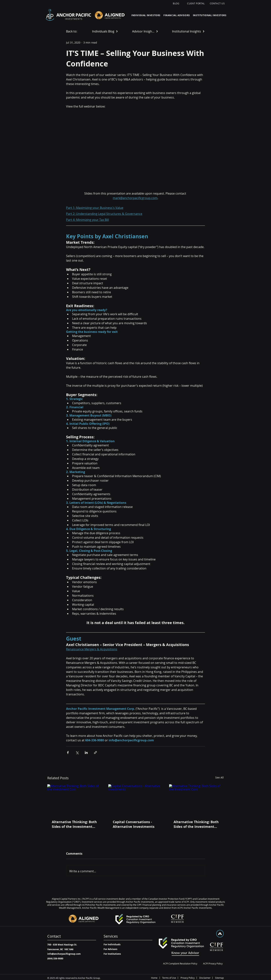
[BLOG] (177, 3)
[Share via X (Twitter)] (77, 752)
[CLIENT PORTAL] (196, 3)
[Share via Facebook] (68, 752)
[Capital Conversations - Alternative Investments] (136, 800)
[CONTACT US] (218, 3)
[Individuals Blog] (105, 31)
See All (219, 777)
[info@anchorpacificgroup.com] (64, 954)
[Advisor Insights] (145, 31)
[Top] (220, 934)
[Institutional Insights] (189, 31)
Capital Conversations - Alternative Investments (134, 824)
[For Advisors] (113, 949)
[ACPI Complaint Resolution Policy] (180, 964)
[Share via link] (95, 752)
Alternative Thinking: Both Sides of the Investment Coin (74, 824)
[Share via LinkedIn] (86, 752)
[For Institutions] (113, 954)
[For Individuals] (113, 945)
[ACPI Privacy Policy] (213, 964)
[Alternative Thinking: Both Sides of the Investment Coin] (75, 800)
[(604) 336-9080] (55, 959)
